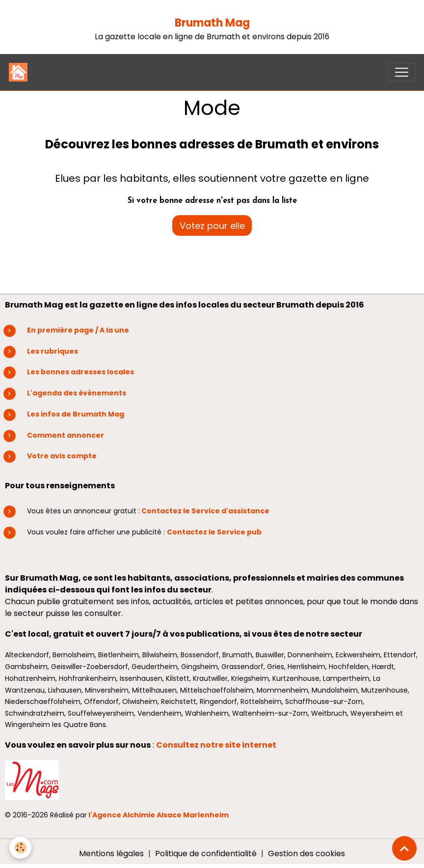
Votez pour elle (212, 226)
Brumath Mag (212, 23)
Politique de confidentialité (206, 854)
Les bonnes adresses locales (80, 372)
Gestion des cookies (306, 854)
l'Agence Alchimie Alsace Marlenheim (159, 815)
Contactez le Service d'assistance (205, 511)
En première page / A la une (78, 330)
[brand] (20, 72)
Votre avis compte (62, 456)
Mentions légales (111, 854)
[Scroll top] (404, 848)
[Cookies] (21, 848)
